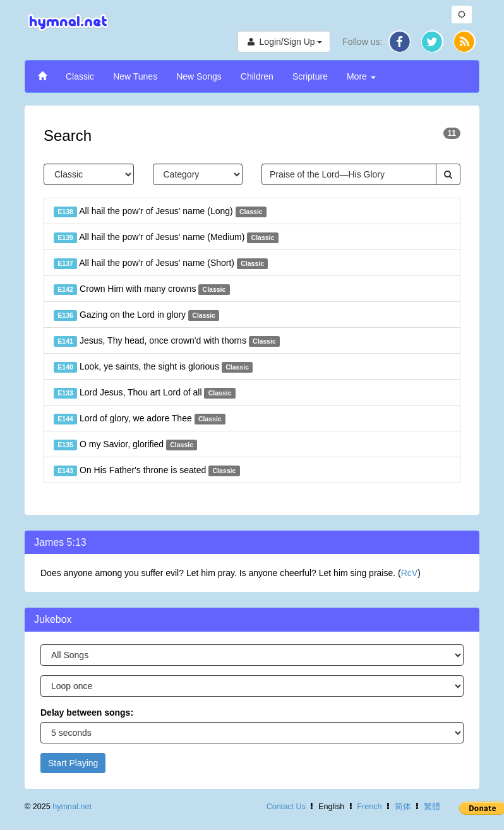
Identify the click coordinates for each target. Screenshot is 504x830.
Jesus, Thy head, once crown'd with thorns (167, 341)
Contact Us (286, 807)
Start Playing (73, 763)
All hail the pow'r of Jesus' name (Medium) (166, 238)
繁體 (432, 807)
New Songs (199, 76)
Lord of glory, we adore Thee (140, 419)
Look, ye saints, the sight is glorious (153, 367)
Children (257, 76)
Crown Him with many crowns (142, 289)
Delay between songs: (87, 713)
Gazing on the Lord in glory (136, 315)
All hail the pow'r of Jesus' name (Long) (160, 212)
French (369, 807)
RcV (409, 573)
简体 (403, 807)
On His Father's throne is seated (147, 471)
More (361, 76)
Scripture (310, 76)
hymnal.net (72, 807)
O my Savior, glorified (125, 445)
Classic (80, 76)
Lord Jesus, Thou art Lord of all (145, 393)
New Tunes (135, 76)
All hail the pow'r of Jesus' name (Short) (161, 263)
